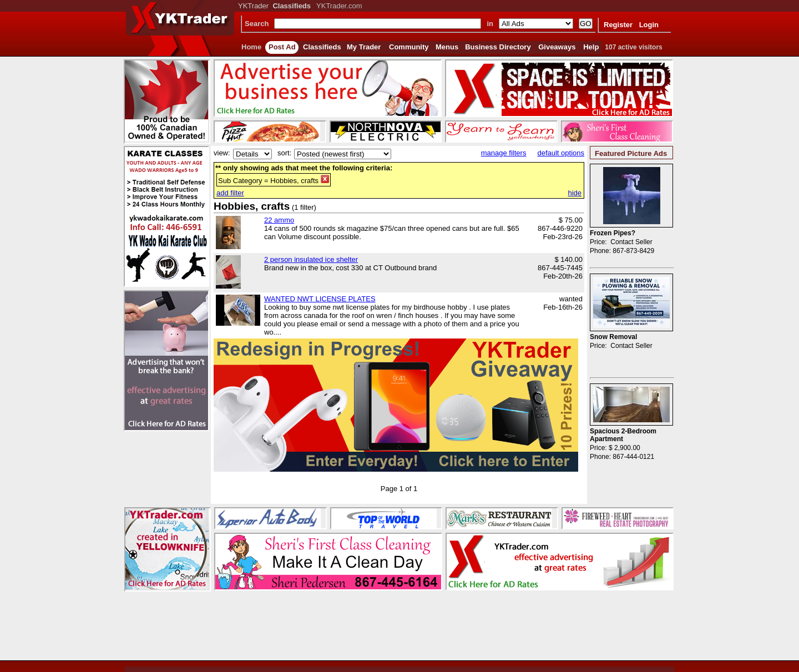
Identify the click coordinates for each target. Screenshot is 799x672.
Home (251, 47)
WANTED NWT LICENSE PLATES (320, 299)
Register (618, 25)
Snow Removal (613, 337)
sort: (284, 153)
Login (649, 25)
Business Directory (498, 47)
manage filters (504, 153)
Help (591, 47)
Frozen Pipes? (613, 233)
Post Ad (282, 47)
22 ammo (279, 220)
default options (561, 153)
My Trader (364, 47)
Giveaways (557, 47)
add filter (230, 193)
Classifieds (322, 47)
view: (222, 153)
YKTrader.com (339, 6)
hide (575, 193)
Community (409, 47)
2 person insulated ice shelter (311, 259)
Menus (447, 47)
